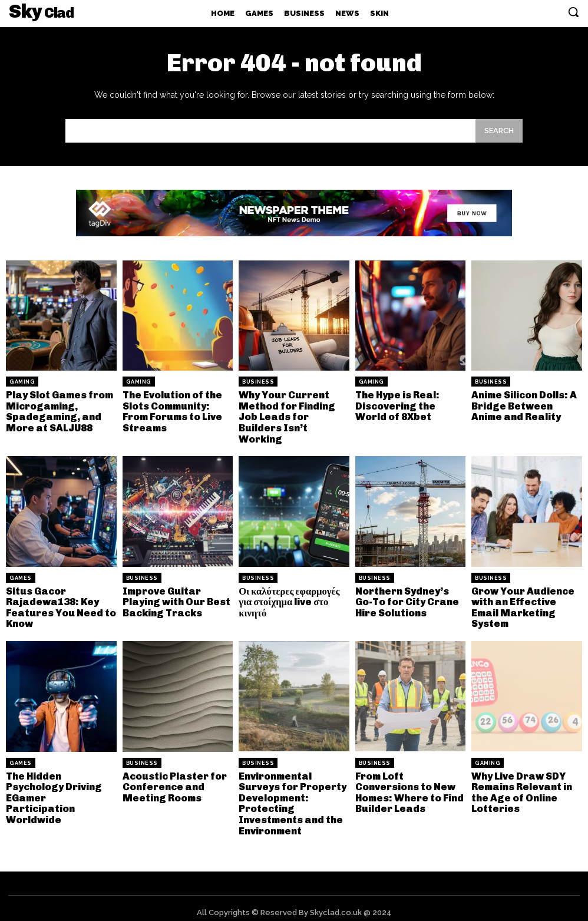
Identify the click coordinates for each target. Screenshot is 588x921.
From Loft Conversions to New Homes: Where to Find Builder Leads (408, 786)
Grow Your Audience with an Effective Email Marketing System (521, 603)
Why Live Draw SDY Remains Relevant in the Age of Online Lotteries (520, 786)
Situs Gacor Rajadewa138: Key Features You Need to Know (59, 603)
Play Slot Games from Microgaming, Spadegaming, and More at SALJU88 (59, 410)
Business (258, 382)
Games (21, 575)
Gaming (22, 382)
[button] (573, 12)
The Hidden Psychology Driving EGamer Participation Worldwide (60, 786)
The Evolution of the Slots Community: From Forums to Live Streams (172, 410)
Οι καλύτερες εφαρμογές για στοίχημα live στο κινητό (288, 598)
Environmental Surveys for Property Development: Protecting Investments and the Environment (292, 796)
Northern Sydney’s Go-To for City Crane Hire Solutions (410, 598)
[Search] (499, 131)
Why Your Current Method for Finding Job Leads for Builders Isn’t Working (285, 415)
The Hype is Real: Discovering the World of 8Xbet (410, 405)
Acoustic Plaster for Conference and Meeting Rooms (174, 781)
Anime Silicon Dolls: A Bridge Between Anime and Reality (526, 405)
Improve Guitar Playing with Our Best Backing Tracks (175, 598)
